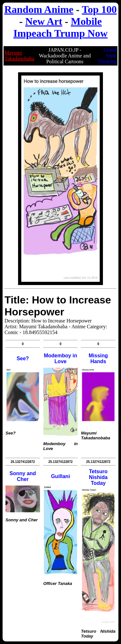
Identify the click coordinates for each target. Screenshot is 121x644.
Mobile (86, 21)
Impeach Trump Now (60, 33)
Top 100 (99, 9)
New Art (44, 21)
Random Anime (39, 9)
